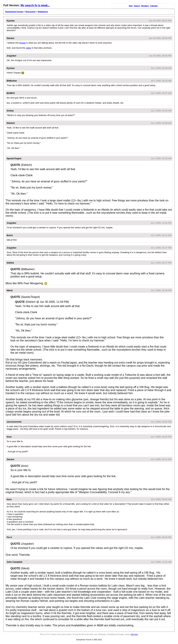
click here (134, 634)
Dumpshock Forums (14, 12)
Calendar (154, 6)
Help (131, 6)
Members (145, 6)
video (29, 48)
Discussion (31, 12)
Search (137, 6)
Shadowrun (43, 12)
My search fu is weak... (35, 5)
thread (23, 43)
